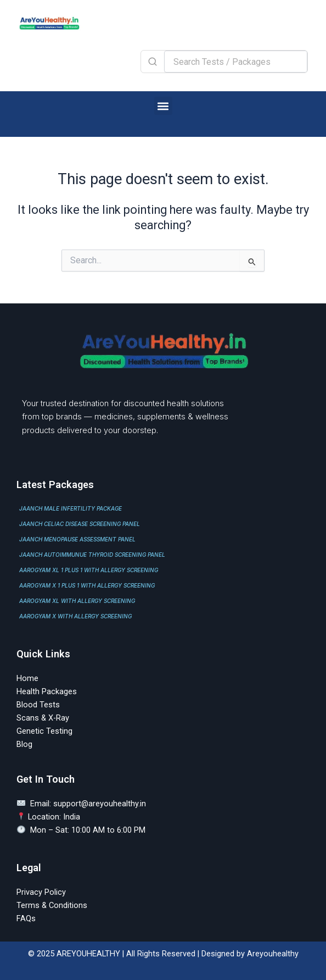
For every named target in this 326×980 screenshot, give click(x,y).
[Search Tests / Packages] (236, 62)
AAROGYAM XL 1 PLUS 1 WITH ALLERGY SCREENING (89, 570)
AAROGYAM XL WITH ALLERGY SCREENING (77, 601)
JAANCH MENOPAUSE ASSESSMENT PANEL (77, 539)
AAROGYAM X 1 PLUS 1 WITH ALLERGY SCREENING (87, 585)
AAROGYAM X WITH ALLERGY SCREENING (75, 616)
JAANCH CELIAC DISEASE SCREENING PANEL (80, 524)
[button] (163, 106)
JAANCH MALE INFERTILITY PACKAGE (71, 508)
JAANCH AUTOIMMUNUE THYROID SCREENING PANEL (92, 555)
